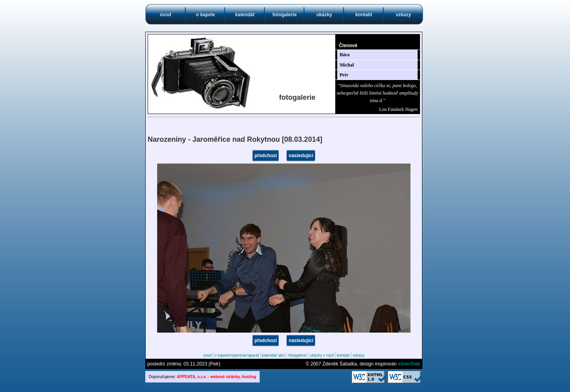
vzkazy (404, 15)
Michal (347, 65)
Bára (345, 55)
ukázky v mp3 (322, 355)
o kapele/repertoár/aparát (237, 355)
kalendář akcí (274, 355)
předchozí (266, 156)
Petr (344, 75)
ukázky (324, 15)
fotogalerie (284, 15)
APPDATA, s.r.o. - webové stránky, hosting (217, 377)
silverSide (409, 364)
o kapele (205, 15)
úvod (166, 15)
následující (301, 156)
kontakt (364, 15)
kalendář (245, 15)
